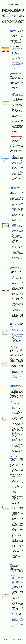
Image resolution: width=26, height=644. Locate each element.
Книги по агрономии (17, 60)
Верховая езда (16, 208)
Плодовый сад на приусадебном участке (18, 379)
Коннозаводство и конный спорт (18, 226)
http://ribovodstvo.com (17, 137)
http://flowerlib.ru (16, 385)
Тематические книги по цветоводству (18, 404)
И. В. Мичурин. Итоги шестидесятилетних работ (18, 65)
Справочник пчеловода (17, 276)
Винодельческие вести (17, 578)
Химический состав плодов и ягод (18, 621)
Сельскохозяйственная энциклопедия (17, 62)
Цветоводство (15, 406)
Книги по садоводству (18, 371)
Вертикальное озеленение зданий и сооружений (18, 434)
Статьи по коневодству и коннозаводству (18, 204)
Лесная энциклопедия (18, 479)
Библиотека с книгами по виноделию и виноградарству (18, 580)
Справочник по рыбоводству (18, 156)
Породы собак (15, 342)
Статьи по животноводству (18, 91)
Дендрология (15, 522)
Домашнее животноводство (16, 115)
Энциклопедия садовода (15, 374)
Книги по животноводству (18, 94)
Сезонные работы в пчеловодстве (18, 278)
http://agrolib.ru (15, 29)
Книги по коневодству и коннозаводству (18, 206)
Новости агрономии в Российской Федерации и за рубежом (18, 50)
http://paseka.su (15, 268)
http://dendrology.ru (16, 457)
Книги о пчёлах (16, 275)
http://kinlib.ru (15, 322)
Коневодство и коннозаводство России (18, 251)
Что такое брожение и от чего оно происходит (18, 619)
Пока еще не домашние (18, 96)
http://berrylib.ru (15, 347)
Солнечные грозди (18, 602)
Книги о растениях (17, 476)
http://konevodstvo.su (16, 187)
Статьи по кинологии (18, 337)
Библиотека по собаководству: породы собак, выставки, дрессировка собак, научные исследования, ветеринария (18, 332)
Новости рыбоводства (17, 154)
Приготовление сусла (17, 623)
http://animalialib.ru (16, 74)
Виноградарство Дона (18, 583)
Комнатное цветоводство (15, 408)
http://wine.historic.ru (17, 563)
